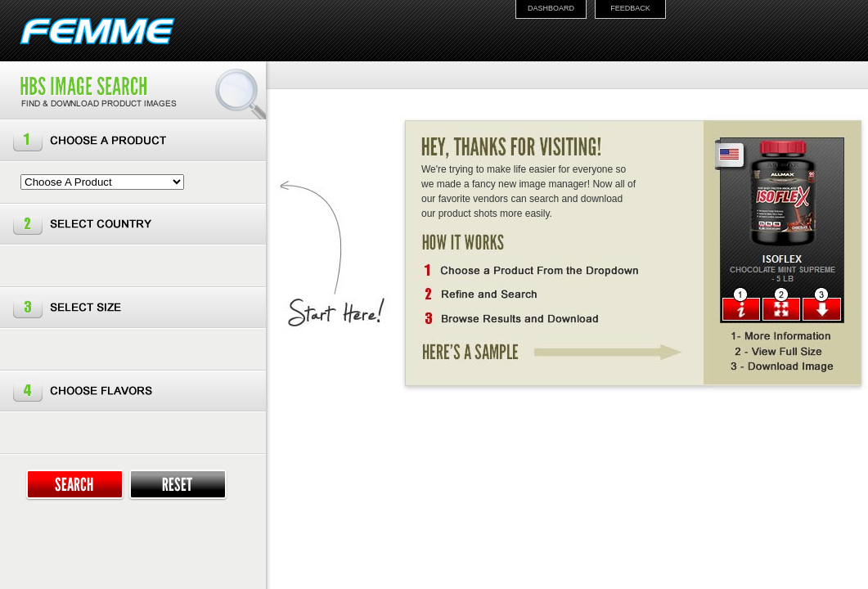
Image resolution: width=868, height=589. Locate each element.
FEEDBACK (630, 8)
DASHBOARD (551, 8)
